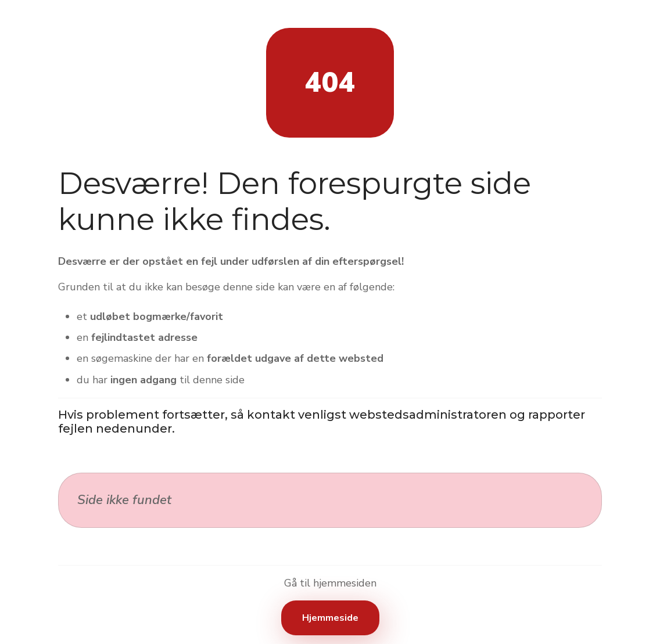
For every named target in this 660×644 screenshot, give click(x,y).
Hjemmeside (330, 618)
